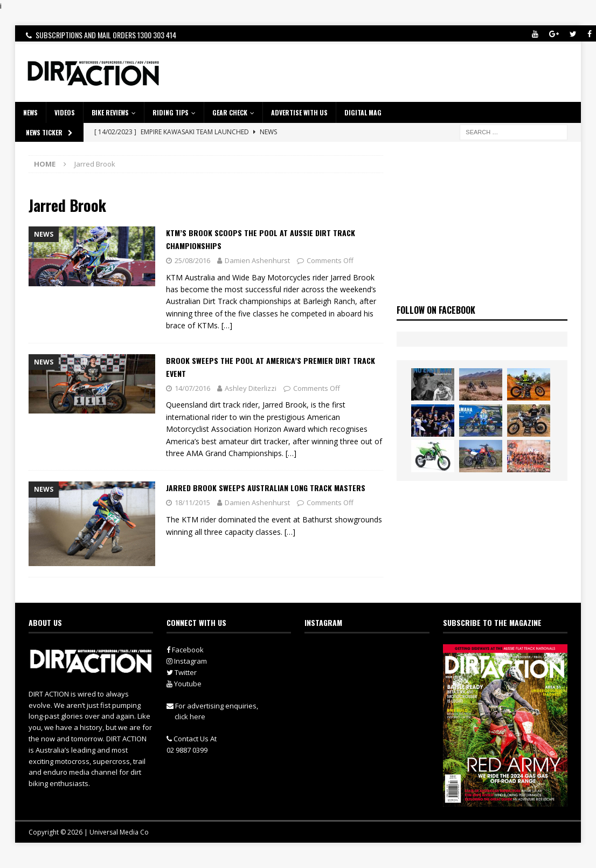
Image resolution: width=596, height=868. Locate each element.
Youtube (184, 684)
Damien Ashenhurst (257, 260)
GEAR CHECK (230, 112)
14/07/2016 (192, 388)
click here (190, 717)
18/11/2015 (192, 502)
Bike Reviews (110, 112)
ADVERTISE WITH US (299, 112)
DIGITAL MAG (363, 112)
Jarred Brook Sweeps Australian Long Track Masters (266, 488)
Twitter (182, 672)
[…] (227, 325)
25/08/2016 (192, 260)
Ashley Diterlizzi (251, 388)
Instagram (187, 661)
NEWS (30, 112)
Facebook (185, 650)
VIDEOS (65, 112)
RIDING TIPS (171, 112)
